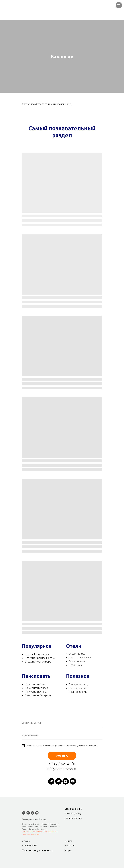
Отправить (62, 756)
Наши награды (29, 846)
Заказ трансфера (79, 688)
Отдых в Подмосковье (37, 654)
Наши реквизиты (78, 692)
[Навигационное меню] (119, 5)
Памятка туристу (78, 684)
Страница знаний (74, 809)
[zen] (66, 781)
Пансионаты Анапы (36, 692)
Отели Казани (77, 661)
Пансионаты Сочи (35, 684)
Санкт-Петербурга (80, 657)
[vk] (58, 781)
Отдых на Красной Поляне (40, 658)
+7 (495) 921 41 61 (62, 764)
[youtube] (73, 781)
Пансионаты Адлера (36, 688)
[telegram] (51, 781)
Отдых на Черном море (38, 662)
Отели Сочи (76, 665)
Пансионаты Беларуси (38, 695)
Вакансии (70, 846)
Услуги (68, 850)
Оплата (68, 841)
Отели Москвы (77, 654)
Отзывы (26, 841)
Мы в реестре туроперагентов (37, 850)
